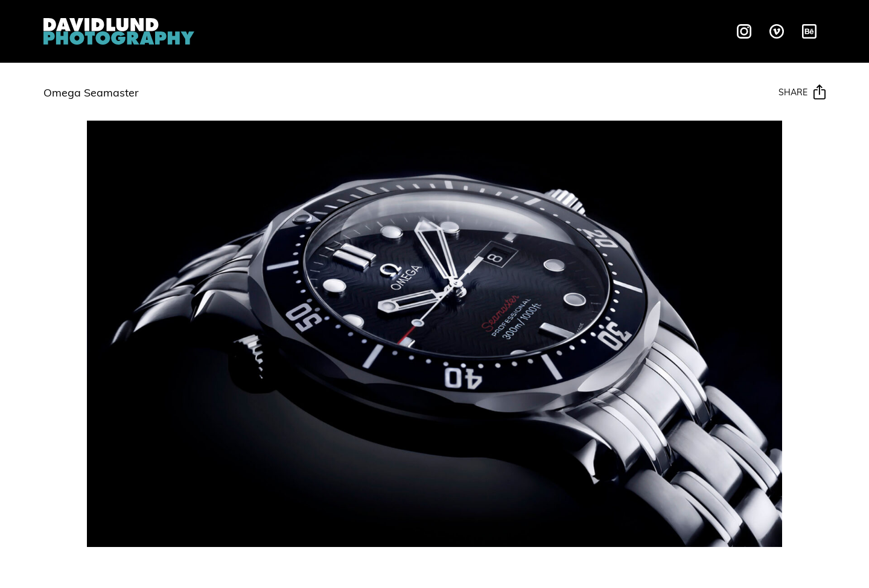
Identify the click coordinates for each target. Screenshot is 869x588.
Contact (659, 30)
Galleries (459, 30)
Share (802, 93)
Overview (267, 30)
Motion (393, 30)
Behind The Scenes (560, 30)
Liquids (334, 30)
